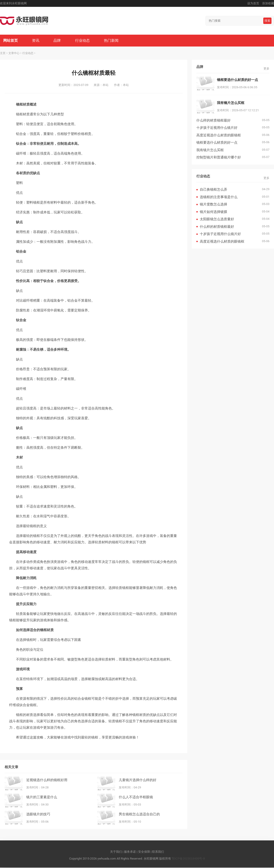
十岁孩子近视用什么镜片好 (217, 128)
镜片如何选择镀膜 (213, 212)
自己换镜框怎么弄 (213, 190)
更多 (266, 69)
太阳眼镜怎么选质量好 (217, 219)
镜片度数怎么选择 (213, 205)
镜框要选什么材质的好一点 (217, 143)
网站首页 (11, 41)
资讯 (36, 41)
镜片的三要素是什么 (42, 797)
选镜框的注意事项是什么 (219, 197)
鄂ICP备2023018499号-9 (188, 859)
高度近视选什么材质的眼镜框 (219, 136)
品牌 (58, 41)
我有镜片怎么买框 (210, 150)
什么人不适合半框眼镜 (136, 797)
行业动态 (84, 41)
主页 (3, 54)
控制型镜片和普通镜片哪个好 (219, 158)
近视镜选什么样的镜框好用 (47, 780)
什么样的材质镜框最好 (213, 121)
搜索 (267, 21)
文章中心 (14, 54)
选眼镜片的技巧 (38, 814)
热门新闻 (113, 41)
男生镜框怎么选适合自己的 (139, 814)
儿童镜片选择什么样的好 (138, 780)
